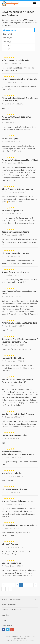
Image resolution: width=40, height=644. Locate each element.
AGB (8, 641)
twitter (8, 630)
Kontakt (31, 641)
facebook (3, 630)
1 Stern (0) (7, 49)
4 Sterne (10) (7, 38)
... (4, 589)
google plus (12, 630)
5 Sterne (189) (8, 34)
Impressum (24, 641)
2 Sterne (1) (7, 45)
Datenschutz (15, 641)
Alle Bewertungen (9, 30)
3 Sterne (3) (7, 42)
